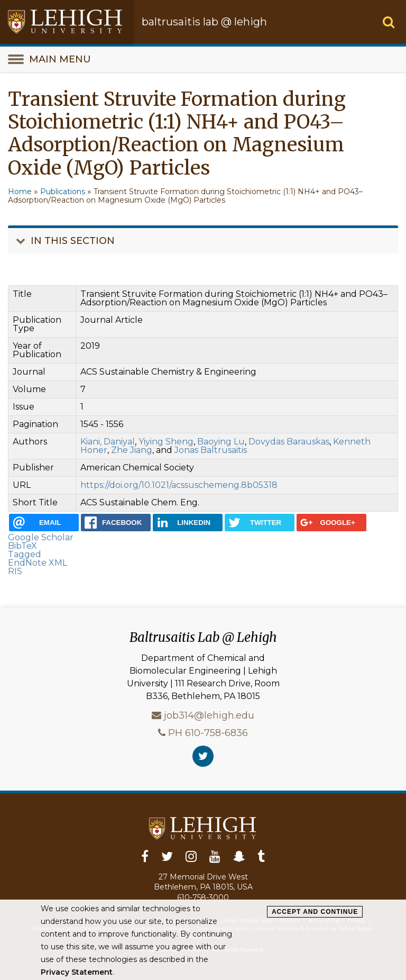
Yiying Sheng (166, 442)
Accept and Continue (315, 912)
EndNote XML (38, 563)
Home (20, 192)
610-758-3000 (203, 897)
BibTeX (22, 546)
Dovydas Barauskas (289, 442)
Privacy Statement (77, 972)
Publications (63, 192)
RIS (15, 571)
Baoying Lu (221, 442)
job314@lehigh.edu (209, 715)
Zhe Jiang (132, 450)
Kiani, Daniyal (108, 442)
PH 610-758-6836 (208, 732)
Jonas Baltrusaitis (211, 450)
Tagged (25, 554)
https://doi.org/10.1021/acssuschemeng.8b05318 (179, 485)
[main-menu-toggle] (203, 59)
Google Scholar (41, 537)
